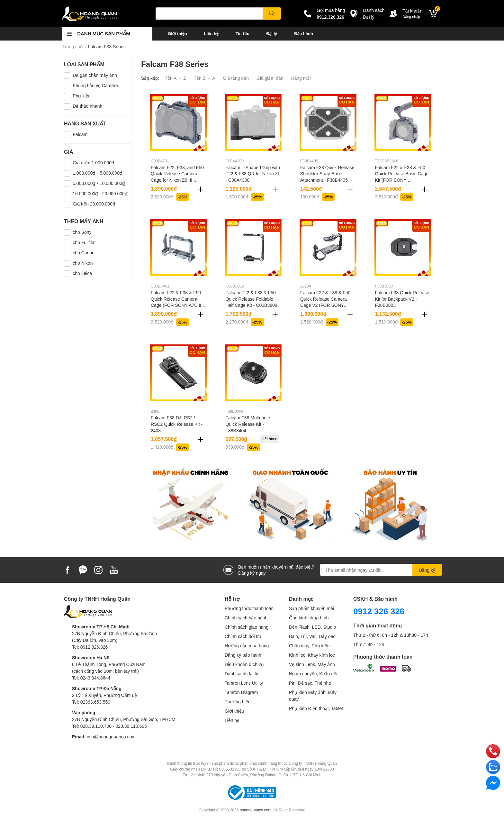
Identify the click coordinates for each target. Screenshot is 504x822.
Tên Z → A (205, 78)
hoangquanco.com (256, 810)
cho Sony (82, 232)
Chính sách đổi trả (243, 636)
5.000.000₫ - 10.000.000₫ (99, 183)
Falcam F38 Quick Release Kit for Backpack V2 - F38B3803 (402, 299)
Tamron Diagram (241, 692)
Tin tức (243, 33)
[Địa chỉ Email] (381, 570)
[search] (272, 14)
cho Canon (84, 253)
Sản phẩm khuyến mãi (311, 608)
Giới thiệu (177, 33)
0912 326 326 (379, 611)
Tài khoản (412, 11)
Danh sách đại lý (241, 674)
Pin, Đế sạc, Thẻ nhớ (310, 683)
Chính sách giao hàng (247, 627)
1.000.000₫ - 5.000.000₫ (98, 173)
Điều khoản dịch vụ (244, 664)
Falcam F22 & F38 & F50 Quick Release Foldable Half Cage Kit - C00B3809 (252, 299)
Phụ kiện (82, 96)
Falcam (80, 134)
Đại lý (272, 33)
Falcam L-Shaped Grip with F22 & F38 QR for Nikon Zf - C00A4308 (253, 174)
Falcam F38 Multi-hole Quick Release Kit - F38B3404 (248, 424)
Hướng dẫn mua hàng (247, 646)
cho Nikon (83, 263)
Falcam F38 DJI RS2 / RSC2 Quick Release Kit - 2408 (177, 424)
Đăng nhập (411, 17)
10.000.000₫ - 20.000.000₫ (100, 193)
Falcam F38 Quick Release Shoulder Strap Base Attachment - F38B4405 (327, 174)
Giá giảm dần (270, 78)
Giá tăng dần (236, 78)
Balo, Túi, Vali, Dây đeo (312, 636)
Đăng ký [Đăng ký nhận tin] (427, 570)
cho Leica (82, 273)
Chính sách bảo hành (246, 618)
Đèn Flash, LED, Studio (312, 627)
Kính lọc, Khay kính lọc (312, 655)
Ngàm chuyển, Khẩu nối (313, 674)
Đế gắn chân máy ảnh (95, 75)
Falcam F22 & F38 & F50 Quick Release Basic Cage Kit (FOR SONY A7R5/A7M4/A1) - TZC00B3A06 (402, 180)
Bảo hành (303, 33)
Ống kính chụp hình (309, 618)
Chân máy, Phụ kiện (309, 646)
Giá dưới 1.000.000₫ (94, 163)
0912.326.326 (330, 17)
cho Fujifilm (84, 242)
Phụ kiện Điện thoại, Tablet (316, 708)
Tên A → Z (175, 78)
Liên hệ (211, 33)
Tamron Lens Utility (244, 683)
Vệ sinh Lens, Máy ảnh (312, 664)
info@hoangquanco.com (111, 737)
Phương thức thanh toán (249, 608)
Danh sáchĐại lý (374, 14)
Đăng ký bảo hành (243, 655)
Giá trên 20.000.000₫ (94, 204)
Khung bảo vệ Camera (95, 85)
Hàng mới (301, 78)
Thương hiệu (238, 702)
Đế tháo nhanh (87, 106)
